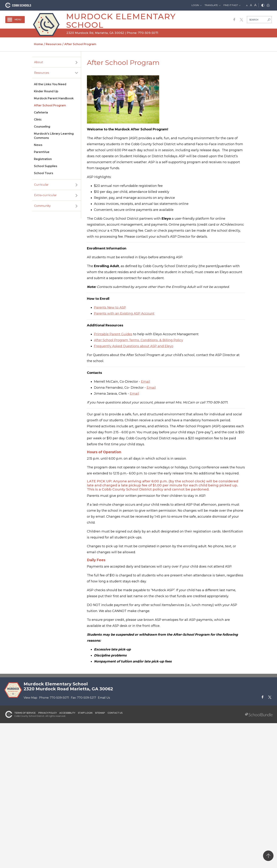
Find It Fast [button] (231, 5)
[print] (268, 6)
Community (42, 206)
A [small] (247, 5)
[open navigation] (15, 20)
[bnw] (263, 6)
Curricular (41, 185)
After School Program (50, 105)
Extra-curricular (45, 195)
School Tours (44, 173)
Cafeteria (41, 112)
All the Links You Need (50, 84)
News (38, 145)
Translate (211, 5)
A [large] (255, 5)
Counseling (42, 127)
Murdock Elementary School (121, 21)
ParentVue (42, 152)
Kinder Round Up (46, 91)
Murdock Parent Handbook (54, 98)
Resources (42, 73)
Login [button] (195, 5)
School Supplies (46, 166)
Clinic (38, 120)
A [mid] (251, 5)
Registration (43, 159)
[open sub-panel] (76, 62)
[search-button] (269, 20)
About (39, 62)
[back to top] (268, 856)
